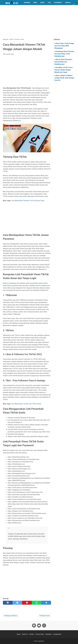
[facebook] (8, 603)
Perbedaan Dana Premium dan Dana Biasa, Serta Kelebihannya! (64, 54)
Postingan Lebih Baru (11, 616)
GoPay (42, 3)
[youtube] (39, 626)
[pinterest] (27, 603)
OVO (49, 3)
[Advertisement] (39, 22)
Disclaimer (49, 634)
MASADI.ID (41, 641)
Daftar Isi (25, 634)
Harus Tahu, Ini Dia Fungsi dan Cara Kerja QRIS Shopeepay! (64, 46)
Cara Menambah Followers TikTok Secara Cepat (28, 201)
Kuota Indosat (10, 8)
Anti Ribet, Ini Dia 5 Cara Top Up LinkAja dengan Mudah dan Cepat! (64, 70)
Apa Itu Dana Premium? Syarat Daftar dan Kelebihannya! (63, 62)
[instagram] (44, 626)
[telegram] (46, 603)
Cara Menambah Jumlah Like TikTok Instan (26, 404)
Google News (57, 634)
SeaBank (27, 3)
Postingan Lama (45, 616)
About (19, 634)
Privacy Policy (40, 634)
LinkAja (68, 3)
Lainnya (21, 8)
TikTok (40, 102)
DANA (35, 3)
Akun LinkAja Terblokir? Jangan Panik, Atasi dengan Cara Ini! (64, 78)
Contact (32, 634)
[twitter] (17, 603)
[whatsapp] (37, 603)
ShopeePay (58, 3)
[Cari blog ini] (74, 5)
